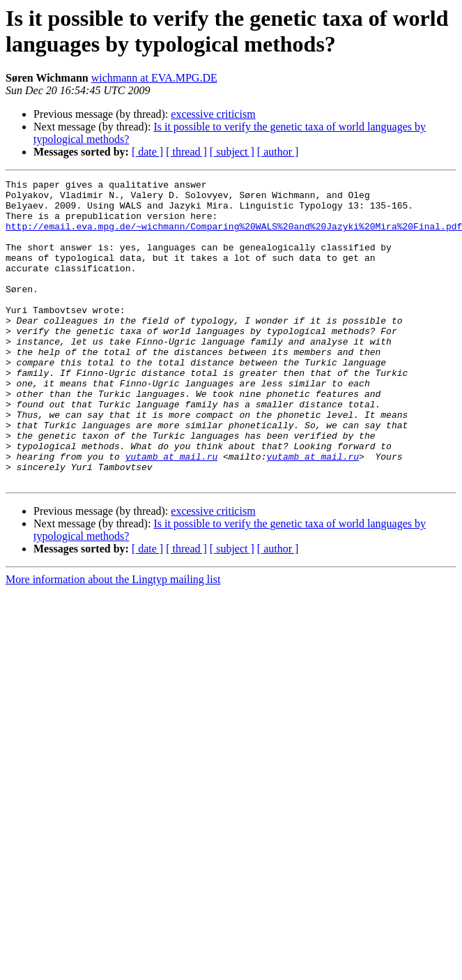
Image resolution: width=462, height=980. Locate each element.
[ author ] (278, 152)
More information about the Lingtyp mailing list (113, 640)
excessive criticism (213, 114)
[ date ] (147, 152)
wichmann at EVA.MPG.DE (154, 78)
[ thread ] (186, 152)
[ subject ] (232, 152)
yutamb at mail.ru (172, 513)
